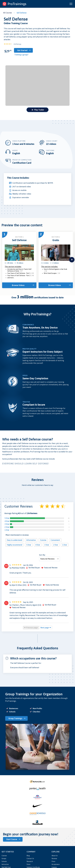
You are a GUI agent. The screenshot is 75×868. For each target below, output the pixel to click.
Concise (43, 540)
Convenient (55, 540)
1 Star (7, 530)
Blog (28, 856)
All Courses (8, 13)
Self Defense (22, 13)
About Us (55, 856)
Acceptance (56, 864)
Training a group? (21, 55)
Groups (4, 858)
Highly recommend (15, 545)
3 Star (7, 524)
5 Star (7, 518)
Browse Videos (18, 285)
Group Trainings (15, 718)
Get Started (22, 50)
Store (28, 864)
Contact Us (30, 858)
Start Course (12, 839)
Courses (4, 856)
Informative (31, 540)
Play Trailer (38, 110)
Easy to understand (15, 540)
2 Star (7, 527)
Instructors (5, 864)
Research (30, 861)
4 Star (7, 521)
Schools (4, 861)
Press (53, 861)
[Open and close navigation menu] (71, 4)
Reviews (54, 858)
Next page (46, 628)
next (72, 260)
